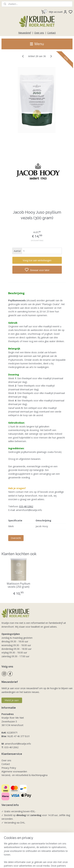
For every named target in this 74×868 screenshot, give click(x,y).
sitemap (51, 862)
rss (58, 862)
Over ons (39, 33)
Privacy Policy (9, 768)
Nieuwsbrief (25, 33)
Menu (37, 44)
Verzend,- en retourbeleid (15, 775)
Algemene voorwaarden (14, 771)
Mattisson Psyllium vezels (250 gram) (18, 585)
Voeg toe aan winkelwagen (37, 260)
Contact (52, 33)
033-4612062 (26, 506)
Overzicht (16, 538)
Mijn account (58, 12)
